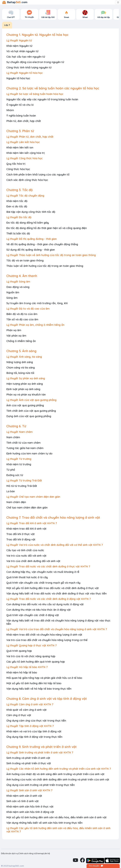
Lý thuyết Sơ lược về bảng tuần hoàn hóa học (35, 94)
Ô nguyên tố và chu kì (20, 105)
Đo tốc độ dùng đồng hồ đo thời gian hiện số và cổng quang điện (47, 228)
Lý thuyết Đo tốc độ (19, 217)
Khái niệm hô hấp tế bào (22, 672)
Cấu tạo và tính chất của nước (25, 550)
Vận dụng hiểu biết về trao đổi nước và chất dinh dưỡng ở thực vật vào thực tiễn (56, 593)
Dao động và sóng (18, 287)
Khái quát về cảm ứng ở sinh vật (26, 710)
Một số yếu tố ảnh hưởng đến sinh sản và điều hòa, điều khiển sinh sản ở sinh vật (56, 817)
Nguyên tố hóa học (18, 78)
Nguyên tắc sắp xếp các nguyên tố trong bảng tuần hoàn (42, 99)
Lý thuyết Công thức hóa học (24, 158)
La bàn (11, 491)
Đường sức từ (15, 475)
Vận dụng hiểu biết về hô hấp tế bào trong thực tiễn (39, 689)
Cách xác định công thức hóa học (27, 180)
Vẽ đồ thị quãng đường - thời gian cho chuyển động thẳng (42, 244)
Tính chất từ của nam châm (23, 443)
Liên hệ (47, 853)
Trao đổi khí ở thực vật (21, 534)
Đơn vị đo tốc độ (17, 206)
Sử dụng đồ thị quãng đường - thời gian (31, 250)
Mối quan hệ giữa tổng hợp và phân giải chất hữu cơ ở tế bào (44, 678)
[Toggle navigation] (118, 2)
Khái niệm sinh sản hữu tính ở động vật (30, 812)
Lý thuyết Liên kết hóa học (23, 142)
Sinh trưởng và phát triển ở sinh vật (28, 758)
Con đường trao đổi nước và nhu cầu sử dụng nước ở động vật (45, 604)
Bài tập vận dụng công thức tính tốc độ (31, 212)
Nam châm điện (16, 502)
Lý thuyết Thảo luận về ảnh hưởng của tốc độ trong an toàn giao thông (51, 255)
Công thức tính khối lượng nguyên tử (29, 67)
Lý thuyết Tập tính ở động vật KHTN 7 (30, 726)
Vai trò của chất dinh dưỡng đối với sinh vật (33, 561)
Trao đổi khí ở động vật (21, 539)
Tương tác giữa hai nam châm (25, 448)
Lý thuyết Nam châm (19, 432)
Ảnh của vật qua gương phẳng (25, 405)
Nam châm (13, 437)
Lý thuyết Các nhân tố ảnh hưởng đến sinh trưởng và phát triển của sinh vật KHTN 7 (59, 769)
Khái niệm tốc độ (17, 201)
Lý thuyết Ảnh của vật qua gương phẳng (31, 400)
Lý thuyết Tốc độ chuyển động (25, 196)
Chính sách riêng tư (27, 853)
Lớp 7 (7, 25)
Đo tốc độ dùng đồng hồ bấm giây (28, 223)
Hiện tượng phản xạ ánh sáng (25, 384)
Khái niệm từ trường (19, 464)
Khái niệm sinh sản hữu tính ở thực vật (30, 806)
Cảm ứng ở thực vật (19, 715)
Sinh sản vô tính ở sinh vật (23, 801)
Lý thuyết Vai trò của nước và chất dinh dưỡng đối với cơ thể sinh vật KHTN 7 (55, 545)
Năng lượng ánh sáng (20, 362)
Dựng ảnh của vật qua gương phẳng (29, 416)
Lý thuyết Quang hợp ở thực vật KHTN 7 (32, 645)
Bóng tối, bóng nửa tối (20, 373)
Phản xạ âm (14, 330)
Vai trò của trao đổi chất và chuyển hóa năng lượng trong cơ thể (47, 640)
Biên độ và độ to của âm (22, 314)
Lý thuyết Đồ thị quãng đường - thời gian (32, 239)
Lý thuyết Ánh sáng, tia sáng (24, 357)
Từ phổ (11, 470)
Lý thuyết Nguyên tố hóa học (25, 73)
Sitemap (40, 853)
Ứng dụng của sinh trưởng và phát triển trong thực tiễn (41, 785)
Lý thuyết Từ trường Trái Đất (24, 480)
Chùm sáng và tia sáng (21, 367)
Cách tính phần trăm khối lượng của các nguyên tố (38, 174)
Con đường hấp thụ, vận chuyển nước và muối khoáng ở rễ (43, 572)
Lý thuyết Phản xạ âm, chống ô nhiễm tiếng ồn (35, 325)
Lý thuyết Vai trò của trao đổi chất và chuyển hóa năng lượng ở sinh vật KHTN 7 (57, 629)
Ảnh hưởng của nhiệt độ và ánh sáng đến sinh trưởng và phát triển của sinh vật (55, 774)
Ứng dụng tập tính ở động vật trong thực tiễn (34, 737)
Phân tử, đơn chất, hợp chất (24, 121)
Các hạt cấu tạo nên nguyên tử (26, 57)
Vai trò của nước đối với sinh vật (26, 556)
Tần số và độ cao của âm (22, 319)
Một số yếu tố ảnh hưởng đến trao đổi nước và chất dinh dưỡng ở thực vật (53, 588)
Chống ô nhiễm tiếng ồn (21, 341)
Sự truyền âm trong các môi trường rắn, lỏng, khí (37, 303)
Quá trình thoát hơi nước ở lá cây (27, 577)
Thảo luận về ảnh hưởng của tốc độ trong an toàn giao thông (45, 266)
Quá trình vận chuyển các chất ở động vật (33, 615)
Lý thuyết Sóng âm (18, 282)
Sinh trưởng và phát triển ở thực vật (29, 763)
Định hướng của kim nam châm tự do (29, 453)
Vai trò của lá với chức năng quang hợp (31, 656)
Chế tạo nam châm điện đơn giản (27, 507)
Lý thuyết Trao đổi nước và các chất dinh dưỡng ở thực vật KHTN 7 (48, 566)
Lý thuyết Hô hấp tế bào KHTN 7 (27, 667)
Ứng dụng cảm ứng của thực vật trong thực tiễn (36, 721)
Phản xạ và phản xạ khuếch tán (26, 395)
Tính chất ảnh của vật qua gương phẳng (31, 411)
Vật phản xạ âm (16, 336)
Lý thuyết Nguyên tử (19, 40)
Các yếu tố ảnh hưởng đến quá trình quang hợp (36, 662)
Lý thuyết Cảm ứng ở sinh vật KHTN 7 (30, 704)
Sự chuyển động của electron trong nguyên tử (35, 62)
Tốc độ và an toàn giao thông (25, 260)
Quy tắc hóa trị (16, 164)
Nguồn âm (13, 292)
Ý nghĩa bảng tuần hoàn (21, 116)
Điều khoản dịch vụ (10, 853)
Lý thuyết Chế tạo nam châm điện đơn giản (33, 497)
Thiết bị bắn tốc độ (18, 233)
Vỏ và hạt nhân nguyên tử (22, 51)
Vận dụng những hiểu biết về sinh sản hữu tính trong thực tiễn (44, 823)
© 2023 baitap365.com (13, 866)
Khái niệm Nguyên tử (19, 46)
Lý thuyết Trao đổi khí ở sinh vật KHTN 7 (32, 523)
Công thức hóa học (18, 169)
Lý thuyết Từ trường (19, 459)
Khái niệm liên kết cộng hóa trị (26, 153)
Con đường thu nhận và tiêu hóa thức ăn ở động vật (39, 610)
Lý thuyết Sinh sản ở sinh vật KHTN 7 (29, 790)
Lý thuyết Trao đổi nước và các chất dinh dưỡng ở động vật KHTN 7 (49, 599)
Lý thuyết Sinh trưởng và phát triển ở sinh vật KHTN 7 (40, 752)
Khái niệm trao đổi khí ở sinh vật (26, 529)
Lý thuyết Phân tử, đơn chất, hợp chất (30, 137)
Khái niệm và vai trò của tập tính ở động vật (34, 731)
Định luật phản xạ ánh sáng (23, 389)
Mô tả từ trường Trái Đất (22, 486)
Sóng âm (12, 298)
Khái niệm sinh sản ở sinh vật (24, 796)
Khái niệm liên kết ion (20, 147)
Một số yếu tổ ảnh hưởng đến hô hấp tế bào (34, 683)
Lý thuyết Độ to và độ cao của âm (28, 309)
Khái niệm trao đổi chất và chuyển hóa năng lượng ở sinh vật (44, 635)
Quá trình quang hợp (19, 651)
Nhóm (10, 110)
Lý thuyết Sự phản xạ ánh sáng (26, 378)
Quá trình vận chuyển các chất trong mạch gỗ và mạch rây (43, 583)
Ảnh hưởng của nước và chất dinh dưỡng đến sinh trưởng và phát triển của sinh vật (58, 779)
